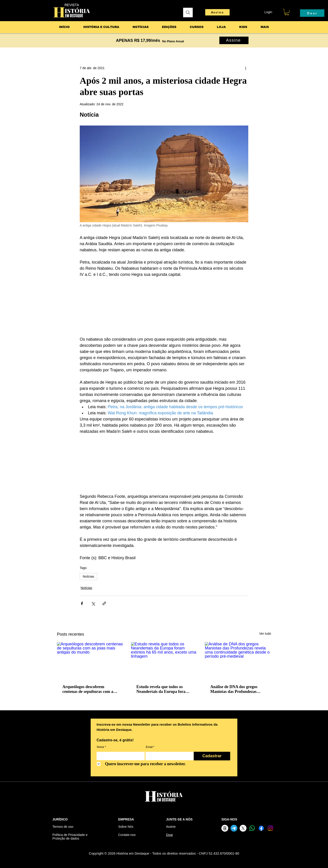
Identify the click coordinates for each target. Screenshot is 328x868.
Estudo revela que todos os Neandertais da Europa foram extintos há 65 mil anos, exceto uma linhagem (163, 689)
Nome (100, 747)
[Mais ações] (246, 68)
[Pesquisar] (188, 13)
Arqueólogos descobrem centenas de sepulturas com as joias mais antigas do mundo (89, 689)
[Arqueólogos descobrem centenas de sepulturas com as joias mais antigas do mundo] (90, 660)
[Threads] (225, 828)
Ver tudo (265, 634)
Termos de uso (63, 827)
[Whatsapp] (252, 828)
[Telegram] (234, 828)
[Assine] (217, 12)
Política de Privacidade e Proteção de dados (70, 837)
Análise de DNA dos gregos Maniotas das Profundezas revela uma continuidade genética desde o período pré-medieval (236, 689)
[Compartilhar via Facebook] (82, 603)
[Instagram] (270, 828)
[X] (243, 828)
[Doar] (312, 13)
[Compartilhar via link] (104, 603)
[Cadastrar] (212, 756)
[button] (287, 12)
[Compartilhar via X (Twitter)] (93, 603)
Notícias (88, 576)
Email (149, 747)
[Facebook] (261, 828)
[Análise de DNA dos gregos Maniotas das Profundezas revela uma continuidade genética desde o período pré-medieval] (238, 660)
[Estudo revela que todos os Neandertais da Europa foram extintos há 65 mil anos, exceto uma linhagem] (164, 661)
